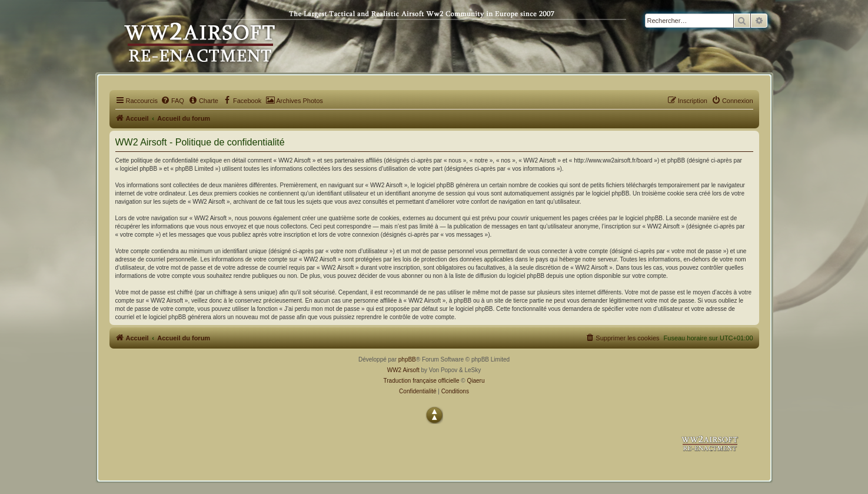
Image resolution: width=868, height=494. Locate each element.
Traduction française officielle (422, 381)
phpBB (407, 359)
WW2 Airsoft (403, 370)
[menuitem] (172, 101)
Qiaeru (475, 381)
